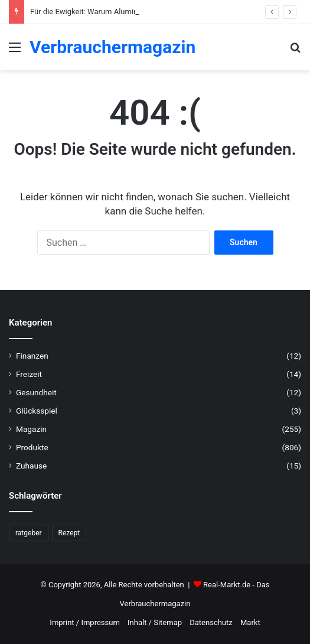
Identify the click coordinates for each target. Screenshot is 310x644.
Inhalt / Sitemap (155, 622)
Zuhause (31, 466)
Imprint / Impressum (84, 622)
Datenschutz (211, 622)
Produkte (32, 447)
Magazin (31, 429)
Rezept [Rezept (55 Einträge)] (69, 533)
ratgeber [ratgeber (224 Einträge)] (29, 533)
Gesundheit (36, 392)
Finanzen (32, 356)
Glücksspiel (37, 411)
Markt (250, 622)
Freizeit (29, 374)
